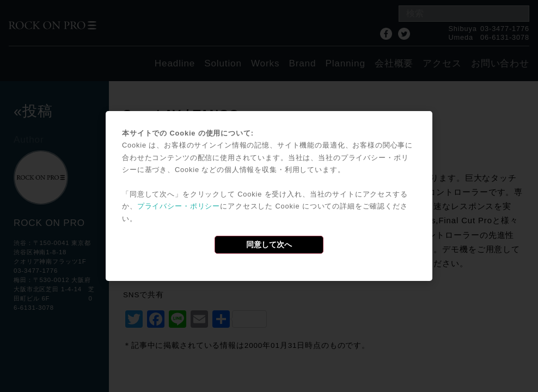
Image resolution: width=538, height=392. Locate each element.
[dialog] (269, 196)
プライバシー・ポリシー (179, 206)
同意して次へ (269, 244)
